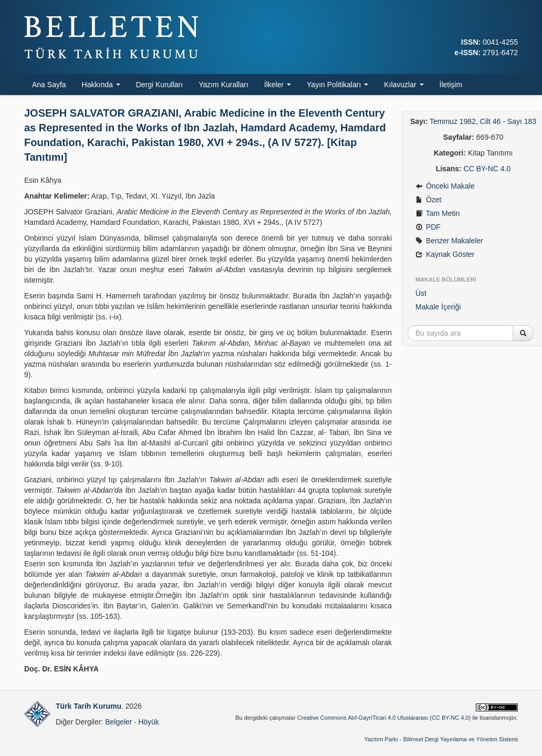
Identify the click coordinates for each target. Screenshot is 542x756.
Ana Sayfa (49, 85)
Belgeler (118, 722)
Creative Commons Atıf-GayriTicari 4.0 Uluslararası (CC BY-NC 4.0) (384, 718)
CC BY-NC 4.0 (487, 169)
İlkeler (278, 85)
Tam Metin (437, 213)
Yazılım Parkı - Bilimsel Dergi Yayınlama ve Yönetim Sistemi (441, 739)
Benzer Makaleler (449, 241)
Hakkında (101, 85)
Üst (421, 293)
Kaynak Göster (445, 254)
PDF (428, 227)
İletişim (451, 85)
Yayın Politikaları (337, 85)
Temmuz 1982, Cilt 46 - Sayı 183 (483, 121)
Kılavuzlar (404, 85)
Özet (428, 200)
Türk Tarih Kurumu (88, 706)
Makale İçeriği (438, 307)
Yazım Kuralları (223, 85)
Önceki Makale (445, 186)
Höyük (149, 722)
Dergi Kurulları (159, 85)
